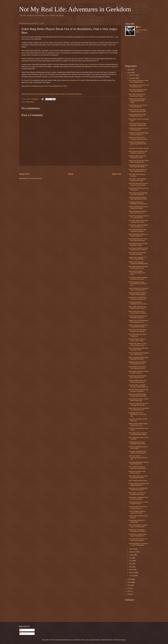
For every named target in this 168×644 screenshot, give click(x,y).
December (132, 75)
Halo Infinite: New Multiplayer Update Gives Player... (138, 180)
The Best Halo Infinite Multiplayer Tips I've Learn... (138, 303)
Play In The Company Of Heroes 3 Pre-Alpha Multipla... (139, 217)
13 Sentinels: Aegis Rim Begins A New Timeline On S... (138, 226)
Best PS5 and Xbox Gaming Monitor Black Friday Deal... (138, 395)
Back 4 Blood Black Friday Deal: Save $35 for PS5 (139, 349)
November (132, 78)
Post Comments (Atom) (35, 178)
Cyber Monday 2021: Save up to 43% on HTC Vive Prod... (139, 289)
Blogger (123, 640)
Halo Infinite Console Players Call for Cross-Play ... (138, 254)
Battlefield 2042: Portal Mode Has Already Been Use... (138, 363)
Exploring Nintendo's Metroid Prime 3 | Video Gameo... (137, 294)
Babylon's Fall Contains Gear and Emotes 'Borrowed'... (138, 381)
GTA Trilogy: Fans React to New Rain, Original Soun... (138, 81)
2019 (129, 582)
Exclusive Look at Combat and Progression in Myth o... (138, 489)
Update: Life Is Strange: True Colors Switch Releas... (138, 258)
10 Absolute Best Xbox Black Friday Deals (138, 335)
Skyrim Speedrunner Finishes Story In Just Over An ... (138, 212)
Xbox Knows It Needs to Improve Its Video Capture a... (139, 372)
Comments (24, 634)
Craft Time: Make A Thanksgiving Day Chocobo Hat (138, 458)
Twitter (65, 86)
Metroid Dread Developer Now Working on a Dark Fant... (138, 152)
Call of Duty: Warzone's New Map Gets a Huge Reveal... (138, 124)
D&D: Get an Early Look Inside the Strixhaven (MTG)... (138, 477)
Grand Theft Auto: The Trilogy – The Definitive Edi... (138, 106)
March (131, 570)
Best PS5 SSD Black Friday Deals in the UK (137, 472)
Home (70, 174)
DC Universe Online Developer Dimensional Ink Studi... (138, 278)
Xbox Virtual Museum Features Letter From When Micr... (138, 526)
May (130, 564)
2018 (129, 585)
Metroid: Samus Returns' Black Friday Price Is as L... (138, 424)
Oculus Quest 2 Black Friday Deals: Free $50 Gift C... (137, 535)
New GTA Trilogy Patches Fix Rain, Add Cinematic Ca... (138, 171)
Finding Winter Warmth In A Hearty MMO (137, 521)
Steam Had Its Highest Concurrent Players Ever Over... (137, 273)
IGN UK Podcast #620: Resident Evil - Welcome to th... (139, 354)
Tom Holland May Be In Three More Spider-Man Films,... (138, 240)
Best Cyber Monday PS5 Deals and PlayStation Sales (138, 267)
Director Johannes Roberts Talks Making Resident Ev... (139, 484)
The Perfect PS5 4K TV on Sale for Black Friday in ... (138, 503)
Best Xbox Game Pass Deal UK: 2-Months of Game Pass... (139, 184)
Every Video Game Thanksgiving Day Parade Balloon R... (139, 409)
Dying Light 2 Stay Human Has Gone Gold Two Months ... (138, 166)
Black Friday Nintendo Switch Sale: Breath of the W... (138, 377)
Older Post (116, 174)
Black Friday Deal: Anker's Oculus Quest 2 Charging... (138, 312)
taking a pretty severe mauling (84, 64)
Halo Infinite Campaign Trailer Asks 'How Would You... (138, 91)
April (131, 567)
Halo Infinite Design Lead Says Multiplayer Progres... (138, 244)
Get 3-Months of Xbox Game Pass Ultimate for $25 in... (137, 367)
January (132, 576)
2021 (129, 73)
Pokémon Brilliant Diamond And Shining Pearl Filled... (138, 207)
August (131, 555)
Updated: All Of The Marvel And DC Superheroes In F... (138, 321)
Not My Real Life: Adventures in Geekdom (75, 9)
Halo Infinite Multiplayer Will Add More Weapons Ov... (139, 463)
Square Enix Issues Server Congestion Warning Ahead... (138, 138)
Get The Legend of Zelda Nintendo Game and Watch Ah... (138, 284)
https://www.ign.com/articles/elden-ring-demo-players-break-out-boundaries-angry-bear (54, 94)
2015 (129, 588)
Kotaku (58, 53)
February (132, 573)
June (131, 561)
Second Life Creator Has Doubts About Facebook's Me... (139, 161)
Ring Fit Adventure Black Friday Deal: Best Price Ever (138, 358)
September (133, 552)
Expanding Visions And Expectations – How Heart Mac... (137, 414)
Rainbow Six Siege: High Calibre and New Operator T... (139, 134)
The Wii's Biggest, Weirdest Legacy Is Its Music (137, 512)
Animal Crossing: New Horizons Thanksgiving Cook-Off (138, 404)
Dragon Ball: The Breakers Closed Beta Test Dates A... (138, 530)
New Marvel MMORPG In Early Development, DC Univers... (138, 249)
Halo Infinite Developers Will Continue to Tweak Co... (137, 230)
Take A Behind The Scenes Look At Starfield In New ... (139, 86)
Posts (22, 630)
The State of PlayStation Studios (139, 148)
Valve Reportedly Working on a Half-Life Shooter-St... (138, 235)
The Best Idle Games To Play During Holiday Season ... (138, 344)
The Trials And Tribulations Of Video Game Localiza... (138, 540)
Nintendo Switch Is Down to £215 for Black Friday (137, 340)
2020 (129, 579)
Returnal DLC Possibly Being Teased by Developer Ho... (138, 298)
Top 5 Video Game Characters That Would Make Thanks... (138, 434)
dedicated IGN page (77, 80)
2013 (129, 594)
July (130, 558)
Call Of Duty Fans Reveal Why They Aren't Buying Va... (138, 194)
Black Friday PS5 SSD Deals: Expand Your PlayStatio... (138, 331)
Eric (139, 27)
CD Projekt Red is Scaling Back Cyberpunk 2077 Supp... (138, 221)
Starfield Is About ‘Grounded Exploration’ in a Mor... (137, 157)
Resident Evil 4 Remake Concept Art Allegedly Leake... (139, 263)
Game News (30, 102)
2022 (129, 70)
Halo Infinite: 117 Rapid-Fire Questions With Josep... (137, 494)
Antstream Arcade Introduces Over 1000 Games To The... (138, 198)
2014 (129, 591)
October (132, 549)
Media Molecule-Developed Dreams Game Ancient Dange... (137, 101)
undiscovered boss (105, 66)
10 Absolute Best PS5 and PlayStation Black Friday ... (138, 443)
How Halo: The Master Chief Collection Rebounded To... (138, 452)
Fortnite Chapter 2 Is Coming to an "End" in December (138, 544)
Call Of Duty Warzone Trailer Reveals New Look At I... (137, 115)
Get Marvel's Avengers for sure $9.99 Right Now (138, 129)
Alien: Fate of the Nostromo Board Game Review (137, 95)
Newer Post (24, 174)
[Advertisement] (70, 169)
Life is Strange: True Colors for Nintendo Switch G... (138, 507)
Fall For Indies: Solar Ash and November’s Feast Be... (138, 317)
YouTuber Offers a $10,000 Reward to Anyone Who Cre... (139, 386)
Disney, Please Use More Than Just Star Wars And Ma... (138, 326)
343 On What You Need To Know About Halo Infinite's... (138, 468)
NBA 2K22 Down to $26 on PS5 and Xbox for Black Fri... (138, 390)
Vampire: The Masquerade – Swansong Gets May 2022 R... (138, 144)
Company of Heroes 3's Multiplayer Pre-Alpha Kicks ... (139, 203)
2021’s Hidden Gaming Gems (138, 481)
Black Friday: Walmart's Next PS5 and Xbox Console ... (137, 308)
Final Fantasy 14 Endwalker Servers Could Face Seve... (138, 111)
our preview (51, 77)
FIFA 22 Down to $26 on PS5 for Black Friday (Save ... (139, 400)
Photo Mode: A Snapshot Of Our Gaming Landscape (139, 498)
